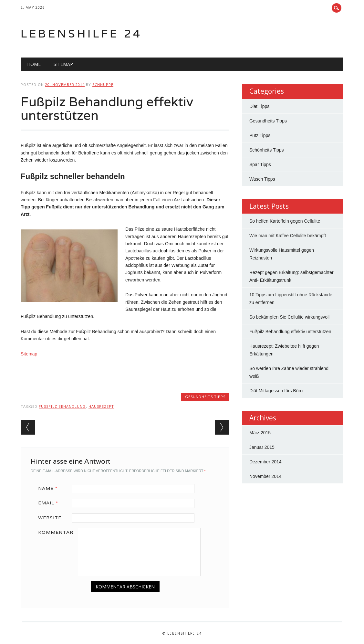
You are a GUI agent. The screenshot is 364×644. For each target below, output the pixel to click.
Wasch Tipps (262, 179)
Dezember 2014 (265, 462)
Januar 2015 (262, 447)
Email (50, 503)
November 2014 (265, 476)
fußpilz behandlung (62, 406)
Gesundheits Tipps (205, 397)
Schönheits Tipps (267, 150)
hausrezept (101, 406)
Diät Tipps (259, 106)
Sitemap (63, 64)
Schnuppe (103, 84)
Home (34, 64)
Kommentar (56, 532)
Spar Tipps (260, 164)
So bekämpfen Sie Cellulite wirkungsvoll (289, 317)
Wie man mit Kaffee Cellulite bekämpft (288, 236)
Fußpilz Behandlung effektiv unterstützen (290, 332)
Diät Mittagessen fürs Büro (276, 391)
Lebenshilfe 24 (81, 33)
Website (50, 518)
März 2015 (260, 433)
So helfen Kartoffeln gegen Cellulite (285, 221)
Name (50, 488)
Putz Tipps (260, 135)
